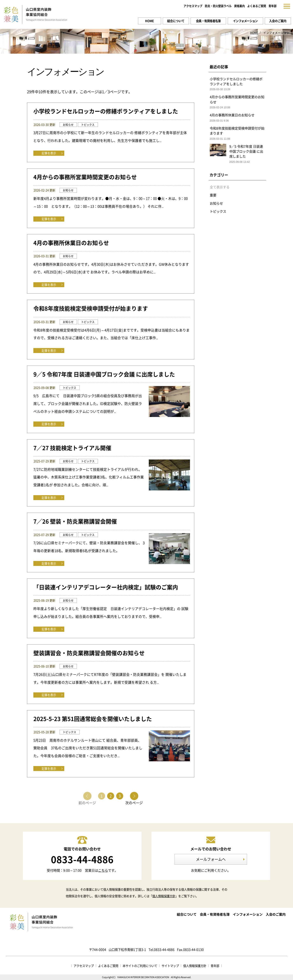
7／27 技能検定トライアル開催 (72, 448)
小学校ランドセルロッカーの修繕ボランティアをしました (106, 111)
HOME (149, 21)
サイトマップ (170, 966)
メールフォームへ (211, 859)
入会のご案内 (278, 21)
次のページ (134, 802)
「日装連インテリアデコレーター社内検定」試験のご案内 (106, 587)
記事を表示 (49, 153)
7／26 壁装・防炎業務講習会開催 (75, 521)
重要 (213, 195)
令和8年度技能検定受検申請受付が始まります (91, 308)
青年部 (272, 6)
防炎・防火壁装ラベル (218, 6)
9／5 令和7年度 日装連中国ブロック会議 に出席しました (104, 374)
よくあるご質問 (257, 6)
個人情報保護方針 (164, 896)
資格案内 (239, 6)
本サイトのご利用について (140, 966)
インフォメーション (245, 21)
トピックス (218, 211)
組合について (176, 21)
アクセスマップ (193, 6)
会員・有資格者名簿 (208, 21)
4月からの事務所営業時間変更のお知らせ (85, 177)
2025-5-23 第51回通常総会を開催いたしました (93, 719)
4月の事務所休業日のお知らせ (71, 243)
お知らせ (216, 203)
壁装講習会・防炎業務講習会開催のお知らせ (89, 653)
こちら (103, 870)
